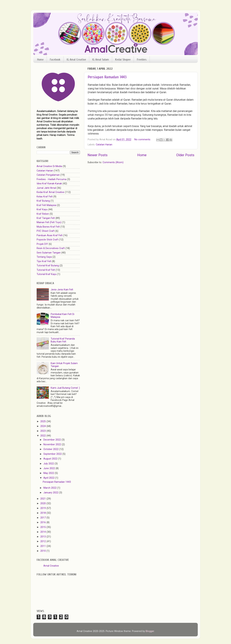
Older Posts (185, 155)
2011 (43, 546)
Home (40, 60)
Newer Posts (98, 155)
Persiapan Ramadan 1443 (107, 77)
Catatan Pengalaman (48, 175)
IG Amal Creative (76, 60)
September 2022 (53, 454)
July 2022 (49, 464)
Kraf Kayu (42, 209)
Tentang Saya (44, 257)
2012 (43, 541)
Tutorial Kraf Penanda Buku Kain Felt (63, 340)
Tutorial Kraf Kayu (47, 274)
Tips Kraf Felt (44, 261)
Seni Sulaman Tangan (49, 253)
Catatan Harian (104, 145)
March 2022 (50, 488)
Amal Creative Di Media (49, 166)
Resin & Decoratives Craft (51, 248)
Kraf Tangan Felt (46, 218)
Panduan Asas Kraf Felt (50, 235)
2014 (43, 532)
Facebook (55, 60)
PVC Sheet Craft (46, 231)
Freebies (142, 60)
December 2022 (52, 440)
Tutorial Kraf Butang (48, 266)
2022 (43, 436)
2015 (43, 527)
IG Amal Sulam (101, 60)
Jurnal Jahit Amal (46, 188)
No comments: (143, 140)
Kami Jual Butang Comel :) (65, 388)
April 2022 (49, 478)
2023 (43, 431)
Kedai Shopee (123, 60)
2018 (43, 513)
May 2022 (49, 473)
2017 (43, 518)
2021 (43, 499)
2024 (43, 426)
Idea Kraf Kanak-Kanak (49, 184)
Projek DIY (42, 244)
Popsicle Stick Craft (47, 240)
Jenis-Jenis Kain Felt (62, 290)
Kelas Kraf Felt (45, 197)
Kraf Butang (43, 201)
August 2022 (51, 459)
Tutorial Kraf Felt (46, 270)
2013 (43, 537)
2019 (43, 508)
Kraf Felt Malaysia (46, 205)
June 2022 (50, 468)
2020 (43, 503)
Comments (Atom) (113, 162)
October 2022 (51, 449)
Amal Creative (51, 566)
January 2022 (51, 493)
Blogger (150, 631)
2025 (43, 421)
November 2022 (53, 444)
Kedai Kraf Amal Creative (50, 192)
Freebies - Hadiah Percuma (51, 179)
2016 (43, 522)
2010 (43, 551)
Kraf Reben (43, 214)
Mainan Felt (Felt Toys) (49, 222)
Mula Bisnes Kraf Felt (48, 227)
